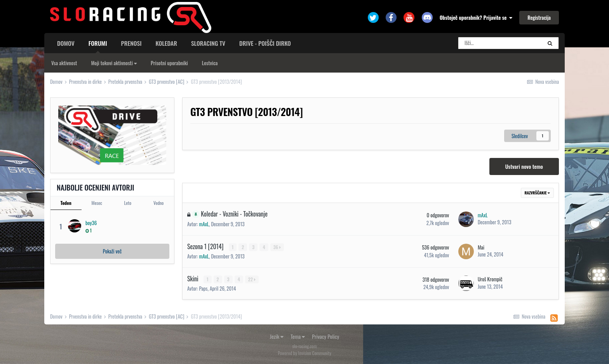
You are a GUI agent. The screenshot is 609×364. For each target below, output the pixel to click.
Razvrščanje (537, 193)
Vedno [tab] (158, 203)
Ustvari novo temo (524, 166)
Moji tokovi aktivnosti (114, 63)
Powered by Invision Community (304, 353)
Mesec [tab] (97, 203)
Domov (66, 43)
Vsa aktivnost (64, 63)
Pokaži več (112, 251)
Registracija (539, 17)
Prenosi (131, 43)
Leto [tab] (128, 203)
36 (277, 247)
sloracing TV (208, 43)
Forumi (98, 46)
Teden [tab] (66, 203)
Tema (298, 336)
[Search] (500, 43)
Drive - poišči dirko (265, 43)
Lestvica (210, 63)
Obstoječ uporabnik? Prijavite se (476, 17)
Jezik (277, 336)
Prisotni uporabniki (169, 63)
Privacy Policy (325, 336)
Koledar (166, 43)
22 (252, 279)
